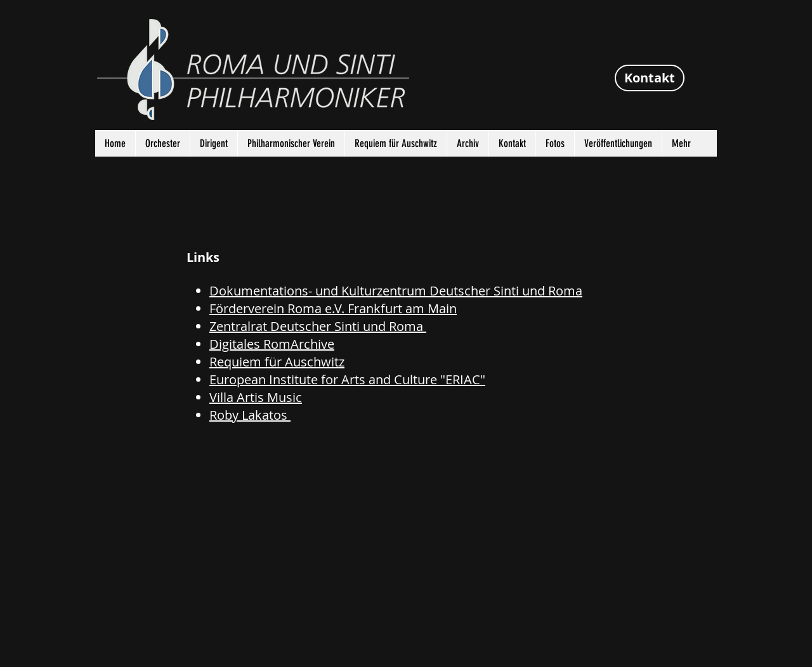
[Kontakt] (650, 78)
